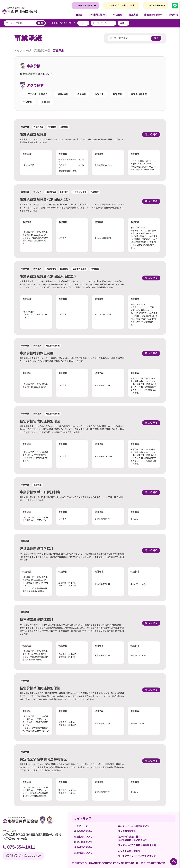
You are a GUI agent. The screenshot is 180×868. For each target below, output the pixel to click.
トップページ (22, 51)
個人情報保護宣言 (127, 831)
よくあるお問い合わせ (129, 851)
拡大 (132, 5)
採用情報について (83, 853)
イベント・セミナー (87, 5)
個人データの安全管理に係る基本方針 (137, 845)
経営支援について (83, 842)
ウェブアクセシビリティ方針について (137, 856)
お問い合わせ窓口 (157, 5)
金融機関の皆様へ (83, 847)
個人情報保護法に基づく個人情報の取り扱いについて (132, 838)
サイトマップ (83, 818)
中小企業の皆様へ (83, 831)
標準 (124, 5)
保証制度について (83, 837)
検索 (40, 23)
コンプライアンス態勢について (134, 826)
